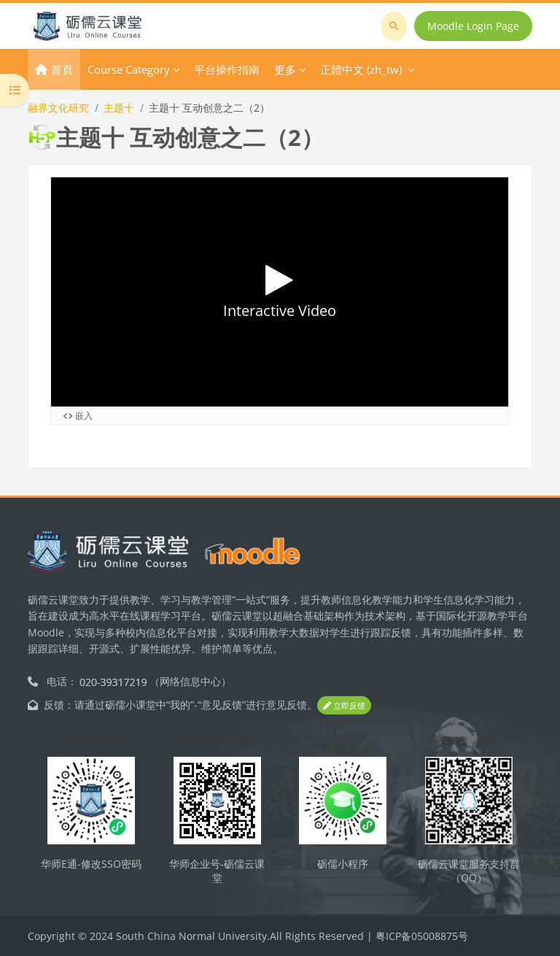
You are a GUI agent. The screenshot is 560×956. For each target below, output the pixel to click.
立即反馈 (344, 705)
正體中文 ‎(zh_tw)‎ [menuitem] (361, 69)
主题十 (119, 108)
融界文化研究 (58, 108)
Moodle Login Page (473, 26)
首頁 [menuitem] (62, 69)
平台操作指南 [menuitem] (227, 69)
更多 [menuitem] (285, 69)
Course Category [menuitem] (129, 69)
